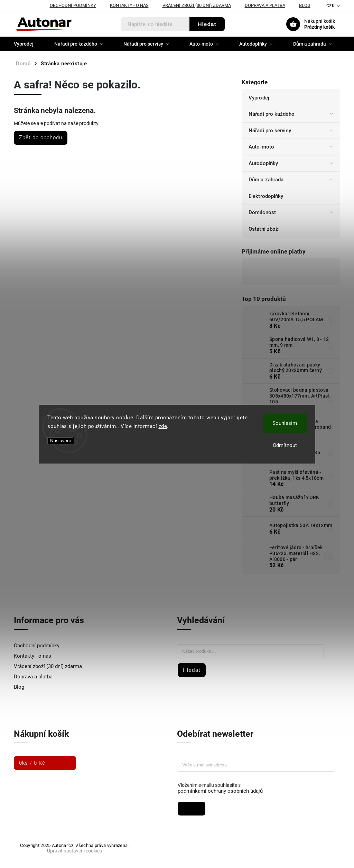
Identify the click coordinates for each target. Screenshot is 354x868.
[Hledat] (155, 24)
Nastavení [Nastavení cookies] (60, 441)
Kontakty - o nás (129, 5)
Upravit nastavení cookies (74, 851)
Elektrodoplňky (267, 196)
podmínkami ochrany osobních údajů (220, 791)
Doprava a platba (265, 5)
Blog (305, 5)
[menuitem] (29, 44)
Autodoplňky (292, 163)
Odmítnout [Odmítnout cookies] (285, 445)
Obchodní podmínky (73, 5)
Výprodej (260, 98)
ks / (32, 763)
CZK (331, 6)
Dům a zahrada (292, 180)
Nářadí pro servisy (292, 131)
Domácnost (292, 212)
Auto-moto (292, 147)
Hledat (207, 24)
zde (163, 426)
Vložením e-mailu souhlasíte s (253, 788)
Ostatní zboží (265, 229)
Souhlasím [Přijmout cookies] (285, 423)
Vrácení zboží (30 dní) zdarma (197, 5)
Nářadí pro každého (292, 114)
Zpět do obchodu (41, 137)
